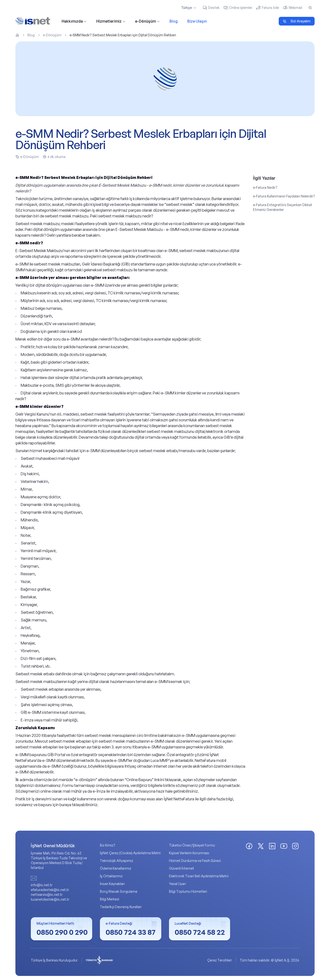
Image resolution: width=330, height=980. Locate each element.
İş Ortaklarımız (111, 876)
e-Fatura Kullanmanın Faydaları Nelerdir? (284, 196)
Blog (174, 21)
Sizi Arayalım (297, 21)
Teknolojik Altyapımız (116, 861)
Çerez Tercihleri (220, 960)
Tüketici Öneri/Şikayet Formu (192, 845)
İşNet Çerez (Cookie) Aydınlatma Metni (130, 853)
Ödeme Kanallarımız (116, 869)
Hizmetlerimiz (111, 21)
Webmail (292, 8)
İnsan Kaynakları (112, 884)
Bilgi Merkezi (110, 899)
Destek (211, 8)
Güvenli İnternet (181, 869)
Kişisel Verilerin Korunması (189, 853)
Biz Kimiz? (108, 845)
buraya (65, 805)
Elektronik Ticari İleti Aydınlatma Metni (199, 876)
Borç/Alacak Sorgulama (119, 892)
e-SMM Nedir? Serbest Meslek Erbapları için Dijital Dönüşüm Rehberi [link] (123, 35)
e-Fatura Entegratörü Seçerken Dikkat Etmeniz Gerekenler (283, 207)
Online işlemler (238, 8)
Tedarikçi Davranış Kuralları (121, 907)
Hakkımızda (74, 21)
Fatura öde (268, 8)
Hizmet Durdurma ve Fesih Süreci (195, 861)
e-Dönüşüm (147, 21)
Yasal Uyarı (177, 884)
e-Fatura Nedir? (265, 188)
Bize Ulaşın (197, 21)
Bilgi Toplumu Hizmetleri (188, 892)
